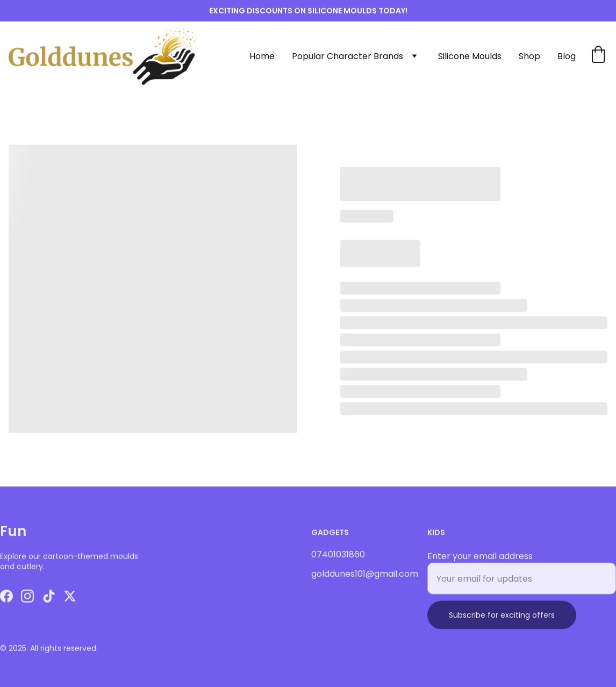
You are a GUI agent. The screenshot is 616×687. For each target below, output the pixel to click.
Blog (567, 56)
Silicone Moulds (470, 56)
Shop (529, 56)
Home (262, 56)
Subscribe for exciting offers (502, 623)
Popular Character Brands (348, 56)
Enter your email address (480, 564)
